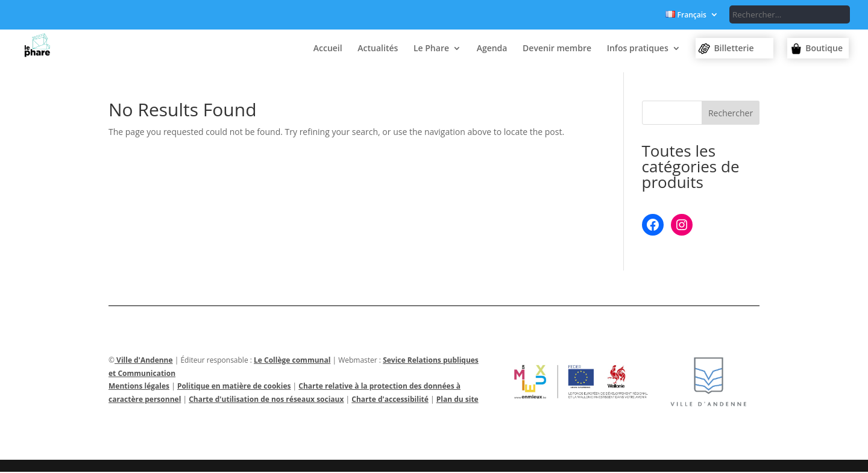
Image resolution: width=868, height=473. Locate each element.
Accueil (328, 49)
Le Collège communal (292, 361)
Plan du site (458, 400)
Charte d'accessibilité (390, 400)
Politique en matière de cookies (234, 387)
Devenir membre (557, 49)
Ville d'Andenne (144, 361)
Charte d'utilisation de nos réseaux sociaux (266, 400)
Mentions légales (139, 387)
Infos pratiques (638, 49)
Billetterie (734, 48)
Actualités (378, 49)
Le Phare (431, 49)
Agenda (492, 49)
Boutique (824, 48)
